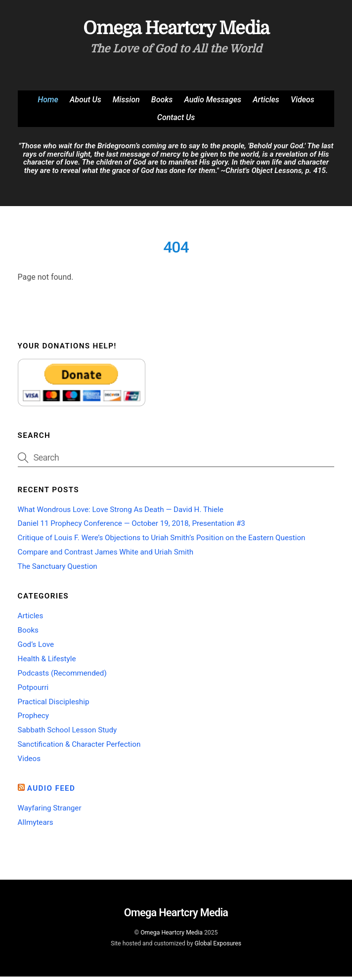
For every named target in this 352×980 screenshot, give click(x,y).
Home (48, 103)
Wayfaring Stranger (50, 811)
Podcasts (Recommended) (62, 677)
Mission (126, 103)
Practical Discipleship (54, 705)
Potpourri (33, 691)
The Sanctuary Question (58, 570)
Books (162, 103)
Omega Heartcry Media (172, 936)
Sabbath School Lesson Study (67, 733)
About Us (86, 103)
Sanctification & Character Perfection (79, 748)
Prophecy (33, 720)
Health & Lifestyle (47, 662)
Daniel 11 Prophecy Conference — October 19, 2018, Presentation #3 (132, 527)
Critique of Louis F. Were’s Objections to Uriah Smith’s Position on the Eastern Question (162, 541)
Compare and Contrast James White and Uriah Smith (106, 555)
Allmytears (36, 826)
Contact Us (176, 121)
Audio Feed (51, 792)
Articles (266, 103)
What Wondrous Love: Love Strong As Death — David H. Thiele (121, 513)
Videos (303, 103)
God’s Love (36, 648)
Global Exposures (218, 947)
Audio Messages (213, 103)
